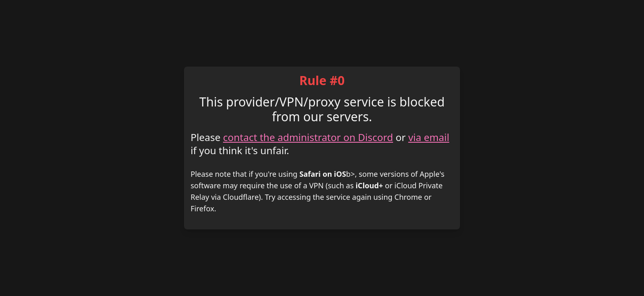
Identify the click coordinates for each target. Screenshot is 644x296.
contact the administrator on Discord (308, 137)
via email (429, 137)
